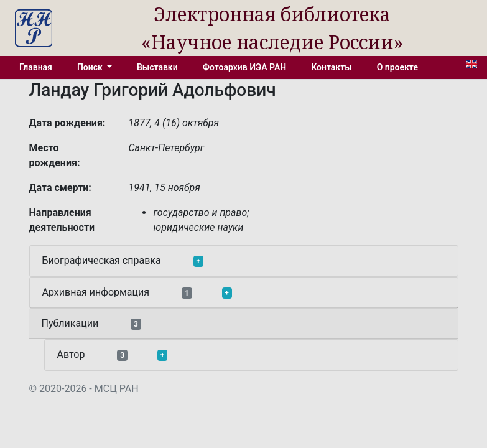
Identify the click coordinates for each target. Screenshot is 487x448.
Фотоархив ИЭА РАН (245, 67)
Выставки (157, 67)
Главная (36, 67)
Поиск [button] (91, 67)
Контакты (331, 67)
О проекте (397, 67)
